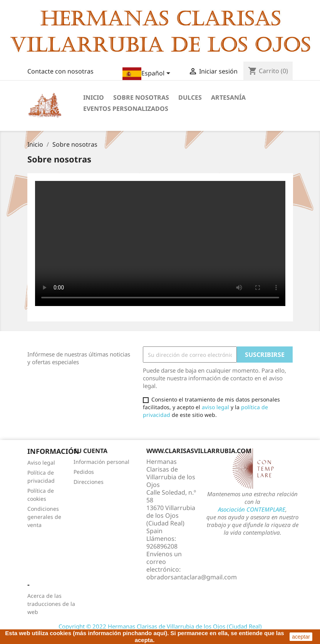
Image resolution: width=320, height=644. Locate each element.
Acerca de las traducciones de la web (51, 604)
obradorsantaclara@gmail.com (192, 577)
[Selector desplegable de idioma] (148, 74)
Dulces (190, 97)
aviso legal (215, 407)
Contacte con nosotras (60, 71)
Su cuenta (90, 451)
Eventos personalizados (126, 109)
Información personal (101, 462)
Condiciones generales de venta (44, 517)
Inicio (94, 97)
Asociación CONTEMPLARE (252, 509)
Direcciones (89, 482)
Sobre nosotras (141, 97)
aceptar (301, 637)
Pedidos (84, 472)
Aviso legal (41, 463)
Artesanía (228, 97)
